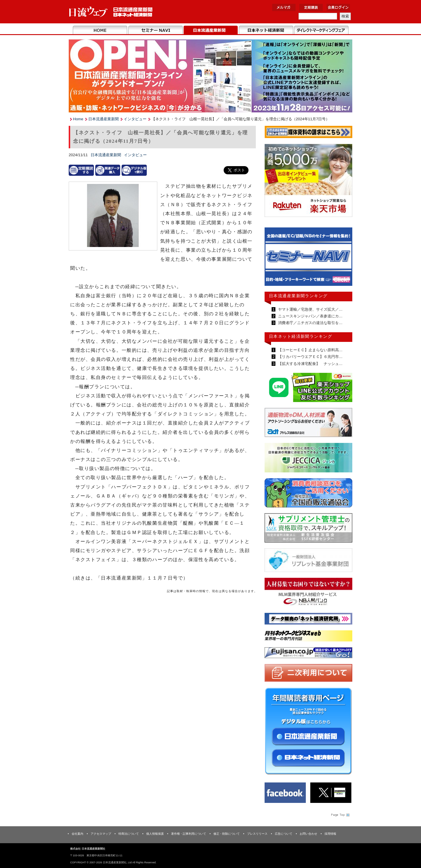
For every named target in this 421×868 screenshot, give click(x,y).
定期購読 (311, 7)
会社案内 (77, 834)
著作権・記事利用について (189, 834)
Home (100, 30)
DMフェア (321, 30)
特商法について (129, 834)
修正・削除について (227, 834)
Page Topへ (340, 815)
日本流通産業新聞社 (111, 12)
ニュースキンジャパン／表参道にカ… (310, 316)
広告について (284, 834)
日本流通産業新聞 (211, 30)
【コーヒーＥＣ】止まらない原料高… (310, 350)
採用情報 (330, 834)
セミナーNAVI (155, 30)
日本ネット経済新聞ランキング (301, 336)
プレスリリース (257, 834)
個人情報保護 (155, 834)
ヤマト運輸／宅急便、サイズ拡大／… (310, 309)
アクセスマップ (101, 834)
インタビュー (135, 119)
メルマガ (284, 7)
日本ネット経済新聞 (266, 30)
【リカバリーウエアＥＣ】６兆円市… (310, 357)
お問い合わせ (308, 834)
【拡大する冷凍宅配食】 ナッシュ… (310, 364)
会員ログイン (338, 7)
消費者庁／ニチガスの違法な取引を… (310, 323)
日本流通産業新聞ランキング (298, 296)
